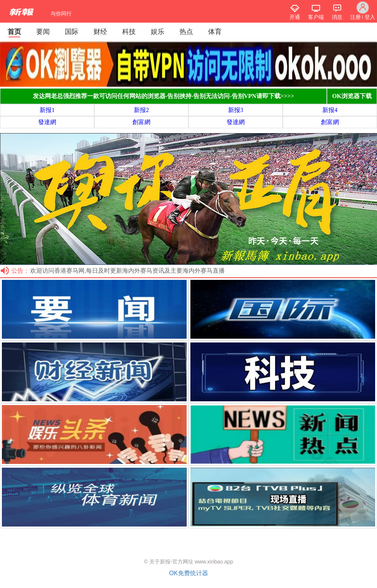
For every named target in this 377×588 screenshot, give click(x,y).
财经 (100, 32)
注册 (356, 17)
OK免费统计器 (188, 573)
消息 (337, 17)
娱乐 (158, 32)
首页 (14, 32)
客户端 (316, 17)
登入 (370, 17)
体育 (215, 32)
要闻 (43, 32)
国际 (72, 32)
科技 (129, 32)
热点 (186, 32)
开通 (295, 17)
